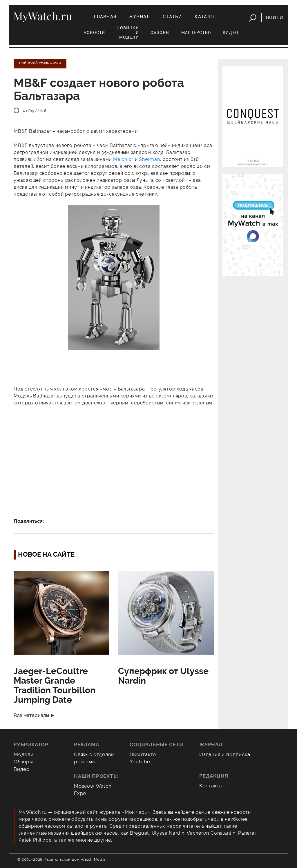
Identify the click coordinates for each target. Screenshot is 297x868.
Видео (231, 32)
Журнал (140, 17)
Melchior (124, 159)
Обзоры (160, 32)
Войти (275, 17)
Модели (24, 754)
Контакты (211, 786)
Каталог (206, 17)
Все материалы (31, 715)
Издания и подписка (225, 754)
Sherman (149, 159)
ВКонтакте (143, 754)
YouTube (140, 762)
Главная (105, 17)
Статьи (172, 17)
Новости (94, 32)
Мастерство (196, 32)
